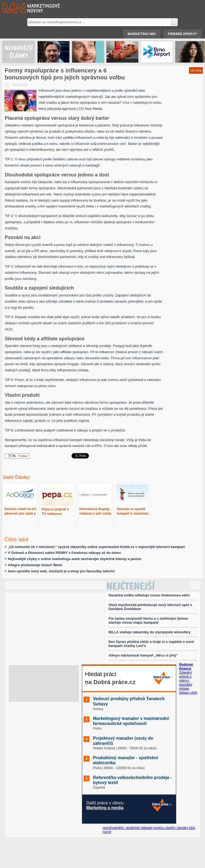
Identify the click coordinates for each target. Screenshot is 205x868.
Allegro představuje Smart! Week (35, 565)
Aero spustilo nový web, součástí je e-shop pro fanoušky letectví (61, 571)
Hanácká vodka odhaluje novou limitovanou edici (149, 595)
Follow (18, 456)
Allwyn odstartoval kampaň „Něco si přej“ (143, 655)
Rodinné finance (186, 666)
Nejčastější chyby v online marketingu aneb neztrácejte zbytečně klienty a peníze (74, 559)
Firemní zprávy (183, 34)
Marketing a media (105, 808)
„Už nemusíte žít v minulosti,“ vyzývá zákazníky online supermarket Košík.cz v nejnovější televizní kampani (96, 547)
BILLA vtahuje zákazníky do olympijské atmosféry (149, 632)
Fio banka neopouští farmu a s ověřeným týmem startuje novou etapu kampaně (148, 620)
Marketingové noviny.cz (25, 8)
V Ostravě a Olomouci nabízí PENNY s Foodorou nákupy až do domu (64, 553)
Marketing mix (142, 34)
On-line (196, 70)
